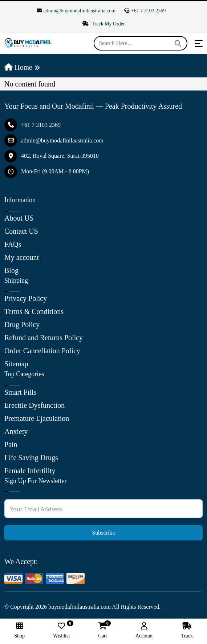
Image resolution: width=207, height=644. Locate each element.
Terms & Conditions (34, 311)
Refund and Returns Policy (44, 338)
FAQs (13, 244)
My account (22, 257)
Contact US (21, 231)
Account (144, 630)
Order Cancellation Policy (42, 351)
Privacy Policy (26, 298)
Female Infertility (30, 471)
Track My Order (103, 24)
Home (18, 67)
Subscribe (103, 533)
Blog (11, 270)
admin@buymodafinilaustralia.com (76, 11)
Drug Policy (22, 325)
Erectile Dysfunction (34, 405)
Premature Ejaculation (37, 418)
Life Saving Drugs (31, 458)
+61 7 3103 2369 (145, 11)
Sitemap (16, 364)
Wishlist (61, 630)
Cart (103, 630)
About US (19, 218)
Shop (19, 630)
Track (187, 630)
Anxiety (16, 431)
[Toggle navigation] (199, 43)
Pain (11, 444)
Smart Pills (20, 392)
